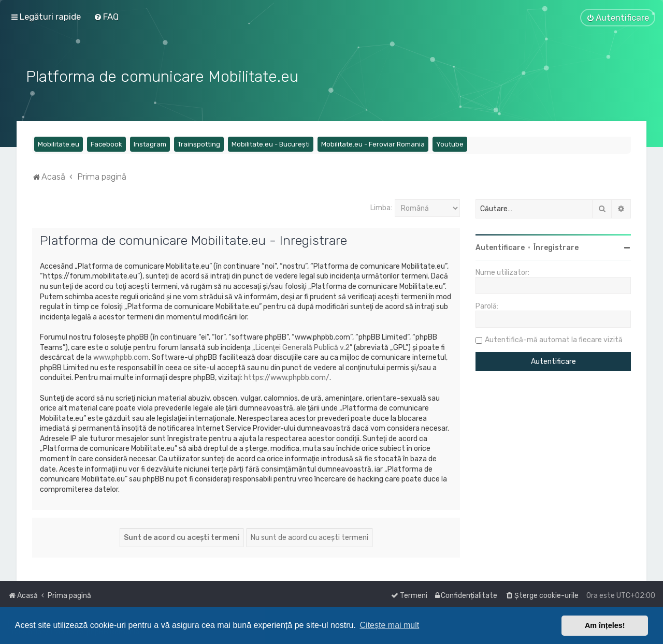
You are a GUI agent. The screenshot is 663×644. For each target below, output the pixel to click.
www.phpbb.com (121, 356)
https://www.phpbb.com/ (287, 377)
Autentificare (500, 247)
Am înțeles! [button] (605, 625)
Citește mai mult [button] (390, 625)
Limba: (381, 207)
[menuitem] (106, 17)
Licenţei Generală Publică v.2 (302, 347)
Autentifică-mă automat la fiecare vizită (554, 339)
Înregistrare (556, 247)
